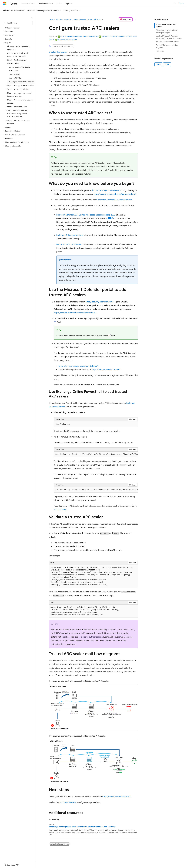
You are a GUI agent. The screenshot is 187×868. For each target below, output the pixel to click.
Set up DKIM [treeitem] (14, 74)
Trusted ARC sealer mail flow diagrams (167, 46)
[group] (96, 454)
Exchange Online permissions (70, 235)
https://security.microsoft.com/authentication (114, 194)
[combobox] (18, 23)
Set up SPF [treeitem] (14, 71)
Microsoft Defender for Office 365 (88, 19)
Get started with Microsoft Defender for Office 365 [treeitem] (18, 55)
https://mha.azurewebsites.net (105, 369)
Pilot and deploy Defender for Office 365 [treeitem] (19, 48)
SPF (61, 802)
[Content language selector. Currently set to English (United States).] (15, 864)
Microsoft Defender (64, 19)
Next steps (160, 51)
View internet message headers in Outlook (78, 366)
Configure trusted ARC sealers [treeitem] (21, 82)
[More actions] (136, 19)
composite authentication (90, 637)
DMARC (73, 802)
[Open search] (175, 4)
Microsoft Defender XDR (67, 40)
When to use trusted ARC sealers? (166, 25)
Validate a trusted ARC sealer (167, 42)
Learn (51, 19)
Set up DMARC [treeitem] (15, 78)
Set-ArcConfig (60, 509)
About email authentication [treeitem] (20, 67)
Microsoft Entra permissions (69, 244)
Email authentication (58, 52)
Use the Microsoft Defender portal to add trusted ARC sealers (169, 37)
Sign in (181, 3)
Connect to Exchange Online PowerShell (114, 200)
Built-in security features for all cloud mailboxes (79, 36)
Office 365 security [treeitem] (13, 28)
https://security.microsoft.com (106, 190)
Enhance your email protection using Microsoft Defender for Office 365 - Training (82, 827)
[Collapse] (32, 17)
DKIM (66, 802)
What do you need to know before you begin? (167, 31)
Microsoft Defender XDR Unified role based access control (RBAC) (86, 215)
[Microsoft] (5, 4)
